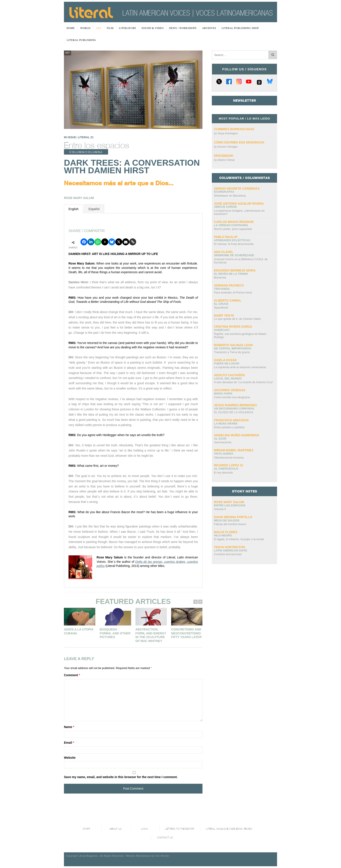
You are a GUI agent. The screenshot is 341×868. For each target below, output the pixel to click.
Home (71, 28)
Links (145, 829)
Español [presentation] (94, 209)
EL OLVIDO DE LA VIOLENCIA (234, 412)
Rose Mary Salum (229, 502)
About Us (115, 829)
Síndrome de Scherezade (234, 255)
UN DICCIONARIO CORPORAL (234, 409)
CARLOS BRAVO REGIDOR (234, 222)
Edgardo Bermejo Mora (235, 270)
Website (70, 758)
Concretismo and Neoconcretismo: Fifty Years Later (186, 633)
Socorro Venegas (227, 147)
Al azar (220, 439)
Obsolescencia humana (229, 458)
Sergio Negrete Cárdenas (237, 189)
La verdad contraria (231, 225)
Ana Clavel (224, 252)
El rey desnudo (223, 473)
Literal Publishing (81, 40)
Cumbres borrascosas (234, 129)
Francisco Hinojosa (231, 420)
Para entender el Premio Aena (233, 292)
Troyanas (222, 289)
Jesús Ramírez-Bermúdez (236, 405)
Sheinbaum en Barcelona (230, 196)
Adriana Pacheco (229, 285)
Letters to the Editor (180, 829)
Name (69, 727)
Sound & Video (153, 28)
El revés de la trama (231, 274)
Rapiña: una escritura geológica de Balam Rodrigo (240, 336)
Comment (72, 675)
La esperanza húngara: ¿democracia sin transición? (239, 212)
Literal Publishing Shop (240, 28)
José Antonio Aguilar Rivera (239, 204)
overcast (222, 330)
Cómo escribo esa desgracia (239, 142)
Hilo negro (223, 535)
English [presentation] (74, 209)
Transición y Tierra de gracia (232, 352)
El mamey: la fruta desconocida (234, 244)
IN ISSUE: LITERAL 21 (79, 137)
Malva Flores (226, 532)
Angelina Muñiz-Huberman (237, 435)
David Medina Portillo (233, 517)
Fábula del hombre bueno (230, 524)
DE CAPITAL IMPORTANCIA (233, 348)
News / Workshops (183, 28)
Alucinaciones (223, 442)
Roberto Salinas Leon (233, 345)
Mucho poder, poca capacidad (233, 229)
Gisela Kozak (225, 360)
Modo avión (223, 394)
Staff (86, 829)
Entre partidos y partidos (229, 427)
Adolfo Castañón (229, 375)
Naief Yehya (224, 315)
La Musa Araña (226, 424)
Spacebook (224, 156)
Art (99, 28)
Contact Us (165, 838)
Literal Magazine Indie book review (229, 829)
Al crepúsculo (226, 469)
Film (110, 28)
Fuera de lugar (227, 363)
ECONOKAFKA (224, 192)
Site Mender (162, 856)
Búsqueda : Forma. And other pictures (115, 633)
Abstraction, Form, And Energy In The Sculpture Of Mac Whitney (151, 635)
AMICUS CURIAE (225, 207)
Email (69, 743)
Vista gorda (224, 454)
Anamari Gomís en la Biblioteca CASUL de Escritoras (241, 261)
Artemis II (220, 509)
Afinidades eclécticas (232, 240)
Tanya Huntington (228, 133)
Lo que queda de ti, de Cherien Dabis (237, 319)
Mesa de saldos (227, 520)
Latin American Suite (231, 550)
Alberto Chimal (226, 160)
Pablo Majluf (226, 237)
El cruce (221, 304)
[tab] (74, 209)
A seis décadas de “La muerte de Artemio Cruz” (244, 382)
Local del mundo (228, 378)
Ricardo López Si (228, 465)
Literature (128, 28)
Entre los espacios (97, 145)
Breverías (220, 277)
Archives (209, 28)
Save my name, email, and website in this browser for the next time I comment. (121, 777)
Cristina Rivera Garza (233, 327)
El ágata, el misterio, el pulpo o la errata (239, 539)
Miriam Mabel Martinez (234, 450)
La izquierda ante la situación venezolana (240, 367)
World (85, 28)
